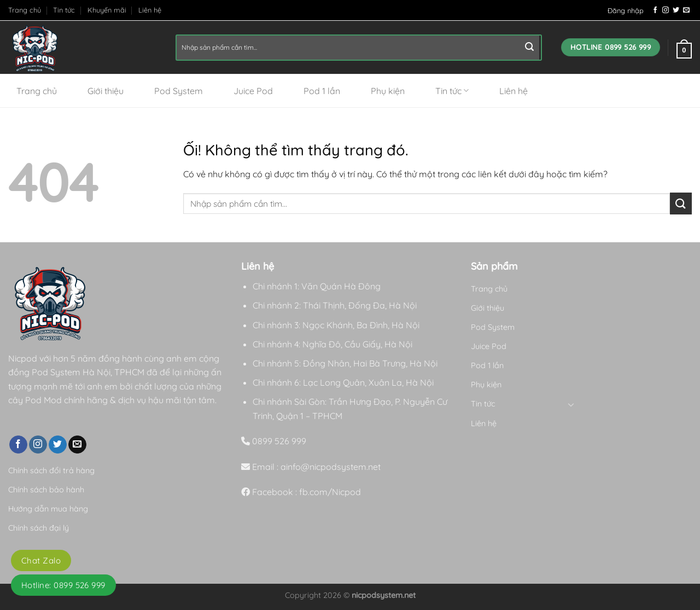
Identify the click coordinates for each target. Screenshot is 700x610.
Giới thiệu (106, 91)
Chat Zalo (41, 560)
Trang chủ (25, 10)
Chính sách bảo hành (46, 490)
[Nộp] (529, 48)
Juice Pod (253, 91)
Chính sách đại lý (39, 528)
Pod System (179, 91)
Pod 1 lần (322, 91)
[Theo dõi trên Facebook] (655, 10)
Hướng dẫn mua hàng (48, 509)
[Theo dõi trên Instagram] (666, 10)
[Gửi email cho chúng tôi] (686, 10)
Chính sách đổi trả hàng (51, 470)
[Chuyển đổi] (571, 404)
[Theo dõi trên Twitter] (676, 10)
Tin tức (64, 10)
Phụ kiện (388, 91)
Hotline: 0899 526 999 (63, 585)
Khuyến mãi (107, 10)
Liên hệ (150, 10)
